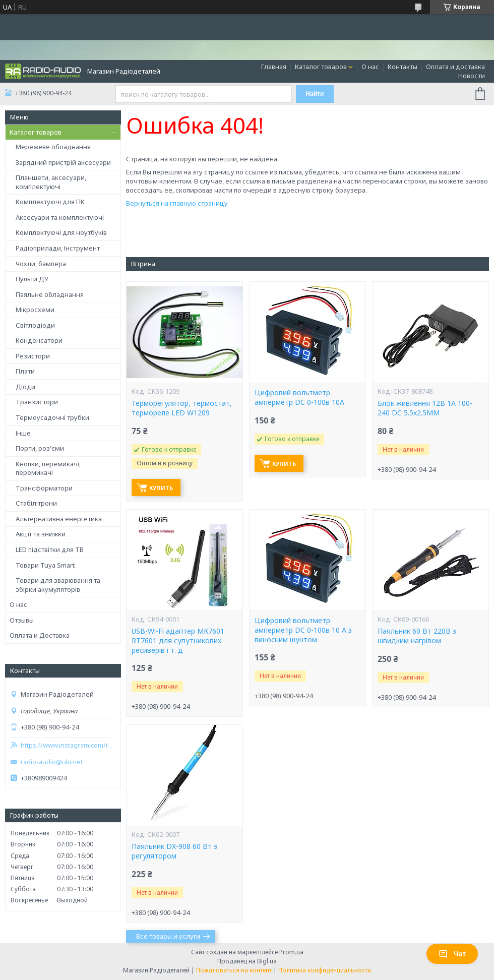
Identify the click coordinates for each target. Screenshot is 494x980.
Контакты (403, 67)
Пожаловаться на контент (234, 970)
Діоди (25, 387)
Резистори (33, 356)
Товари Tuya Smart (45, 565)
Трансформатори (44, 488)
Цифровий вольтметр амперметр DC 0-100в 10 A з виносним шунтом (303, 630)
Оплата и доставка (455, 67)
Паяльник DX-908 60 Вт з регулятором (174, 851)
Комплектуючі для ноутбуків (61, 232)
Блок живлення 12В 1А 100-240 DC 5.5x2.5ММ (425, 408)
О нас (370, 67)
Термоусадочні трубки (52, 417)
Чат (452, 954)
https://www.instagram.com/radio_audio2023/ (68, 745)
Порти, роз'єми (40, 448)
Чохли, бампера (41, 264)
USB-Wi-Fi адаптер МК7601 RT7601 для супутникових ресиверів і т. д (178, 641)
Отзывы (22, 620)
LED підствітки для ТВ (50, 549)
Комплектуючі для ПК (50, 202)
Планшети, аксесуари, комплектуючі (51, 182)
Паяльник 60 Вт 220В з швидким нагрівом (417, 636)
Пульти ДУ (32, 279)
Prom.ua (291, 952)
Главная (274, 67)
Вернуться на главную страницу (177, 203)
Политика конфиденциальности (325, 970)
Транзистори (37, 402)
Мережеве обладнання (53, 147)
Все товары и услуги (168, 936)
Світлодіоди (35, 325)
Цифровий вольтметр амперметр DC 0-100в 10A (299, 397)
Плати (25, 371)
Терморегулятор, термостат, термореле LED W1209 (182, 408)
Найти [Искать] (315, 94)
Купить (161, 488)
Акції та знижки (41, 534)
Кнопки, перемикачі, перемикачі (48, 468)
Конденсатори (39, 340)
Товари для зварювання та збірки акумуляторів (58, 585)
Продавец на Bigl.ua (247, 961)
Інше (23, 433)
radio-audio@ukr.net (52, 762)
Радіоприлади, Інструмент (58, 248)
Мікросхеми (35, 310)
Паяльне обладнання (50, 294)
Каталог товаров (321, 67)
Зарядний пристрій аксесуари (63, 162)
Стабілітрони (36, 503)
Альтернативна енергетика (59, 519)
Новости (472, 76)
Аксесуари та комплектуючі (60, 217)
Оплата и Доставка (40, 635)
